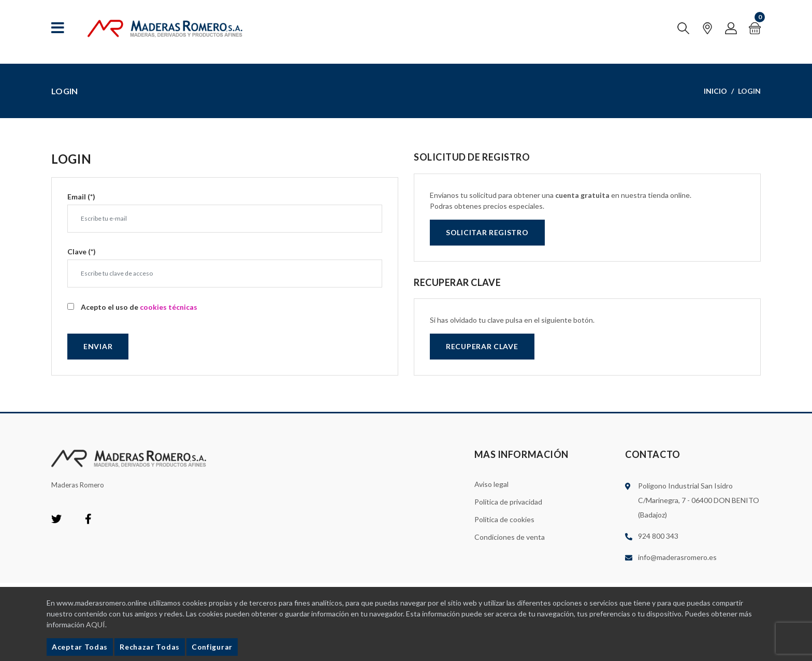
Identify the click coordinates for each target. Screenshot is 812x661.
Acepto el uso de (139, 307)
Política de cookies (504, 519)
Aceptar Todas (80, 647)
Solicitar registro (487, 232)
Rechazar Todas (150, 647)
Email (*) (81, 197)
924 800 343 (658, 536)
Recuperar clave (482, 346)
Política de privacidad (508, 502)
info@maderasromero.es (677, 557)
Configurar (212, 647)
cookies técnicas (169, 307)
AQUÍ (96, 624)
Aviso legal (491, 484)
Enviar (98, 346)
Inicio (715, 91)
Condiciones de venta (510, 537)
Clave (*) (82, 252)
